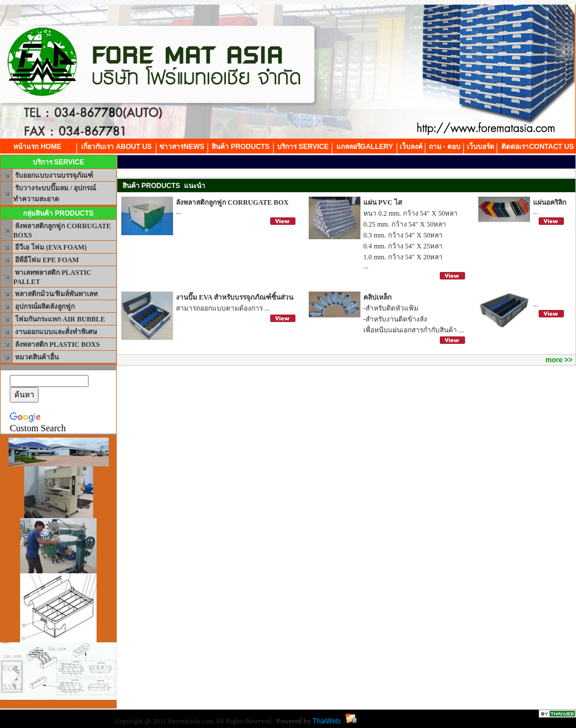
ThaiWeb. (327, 721)
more (554, 360)
